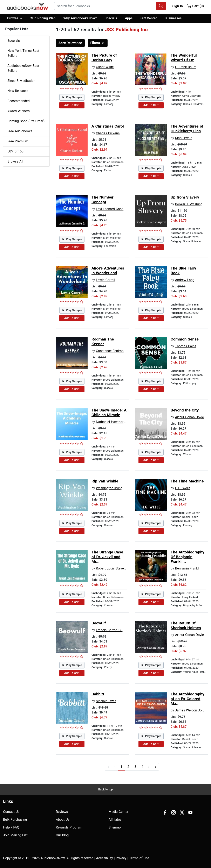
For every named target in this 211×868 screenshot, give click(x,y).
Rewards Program (69, 827)
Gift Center (149, 18)
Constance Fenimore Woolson (118, 351)
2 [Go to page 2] (128, 767)
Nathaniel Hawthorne (111, 422)
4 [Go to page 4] (142, 767)
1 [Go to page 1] (121, 767)
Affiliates (115, 820)
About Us (63, 820)
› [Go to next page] (149, 767)
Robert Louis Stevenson (113, 568)
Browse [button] (15, 18)
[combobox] (110, 6)
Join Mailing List (15, 835)
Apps (129, 18)
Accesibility (105, 858)
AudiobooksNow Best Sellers (23, 68)
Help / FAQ (11, 827)
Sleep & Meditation (21, 81)
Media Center (118, 812)
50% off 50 (15, 151)
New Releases (18, 91)
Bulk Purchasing (15, 820)
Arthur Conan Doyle (189, 417)
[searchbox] (105, 6)
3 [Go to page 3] (135, 767)
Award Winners (19, 111)
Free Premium (18, 141)
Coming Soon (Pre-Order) (26, 121)
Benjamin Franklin (188, 568)
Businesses (173, 18)
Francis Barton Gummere (114, 630)
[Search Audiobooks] (161, 6)
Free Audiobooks (20, 131)
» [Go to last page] (155, 767)
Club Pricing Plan (43, 18)
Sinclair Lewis (106, 701)
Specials (111, 18)
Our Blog (62, 835)
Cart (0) (195, 6)
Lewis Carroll (105, 280)
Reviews (62, 812)
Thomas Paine (186, 346)
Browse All (15, 161)
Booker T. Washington (191, 204)
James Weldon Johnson (193, 710)
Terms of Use (139, 858)
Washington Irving (109, 488)
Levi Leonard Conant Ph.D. (115, 209)
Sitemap (115, 827)
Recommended (19, 101)
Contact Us (11, 812)
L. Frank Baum (186, 67)
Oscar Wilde (105, 67)
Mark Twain (183, 138)
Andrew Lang (185, 280)
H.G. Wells (183, 488)
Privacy (121, 858)
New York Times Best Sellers (23, 53)
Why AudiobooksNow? (80, 18)
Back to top (105, 789)
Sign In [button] (177, 6)
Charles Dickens (108, 133)
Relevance (70, 43)
